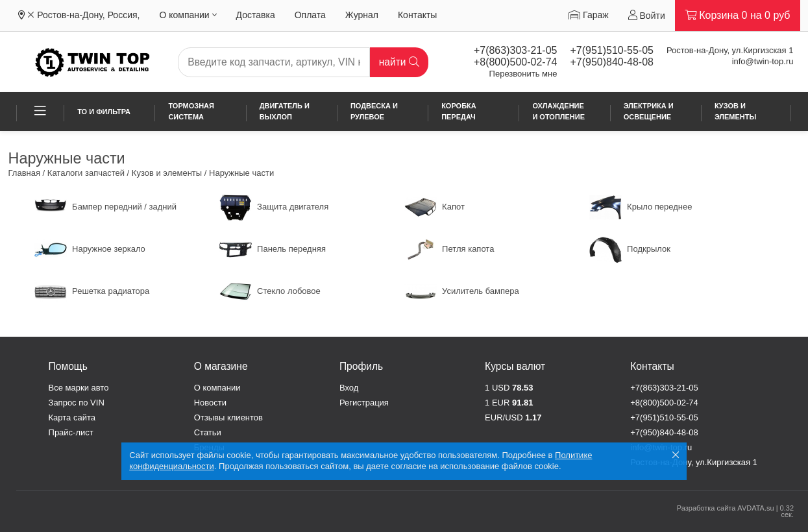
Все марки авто (79, 388)
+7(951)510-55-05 (612, 50)
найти (399, 62)
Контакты (417, 15)
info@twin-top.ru (763, 61)
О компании (188, 15)
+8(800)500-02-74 (516, 62)
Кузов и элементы (735, 111)
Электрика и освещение (649, 111)
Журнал (362, 15)
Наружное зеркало (90, 249)
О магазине (221, 366)
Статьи (208, 432)
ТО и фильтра (104, 112)
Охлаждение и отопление (558, 111)
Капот (435, 207)
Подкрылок (630, 249)
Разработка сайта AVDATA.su (726, 508)
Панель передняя (273, 249)
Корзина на (738, 15)
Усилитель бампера (462, 291)
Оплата (310, 15)
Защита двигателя (274, 207)
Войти (647, 15)
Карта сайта (72, 417)
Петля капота (449, 249)
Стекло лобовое (270, 291)
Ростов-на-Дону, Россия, (88, 15)
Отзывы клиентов (228, 417)
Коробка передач (459, 111)
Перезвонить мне (523, 74)
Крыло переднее (641, 207)
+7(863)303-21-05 (516, 50)
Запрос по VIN (77, 403)
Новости (210, 403)
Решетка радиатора (92, 291)
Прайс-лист (71, 432)
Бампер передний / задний (105, 207)
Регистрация (364, 403)
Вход (349, 388)
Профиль (361, 366)
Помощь (68, 366)
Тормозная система (191, 111)
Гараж (588, 15)
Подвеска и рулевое (374, 111)
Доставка (256, 15)
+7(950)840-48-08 (612, 62)
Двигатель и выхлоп (285, 111)
